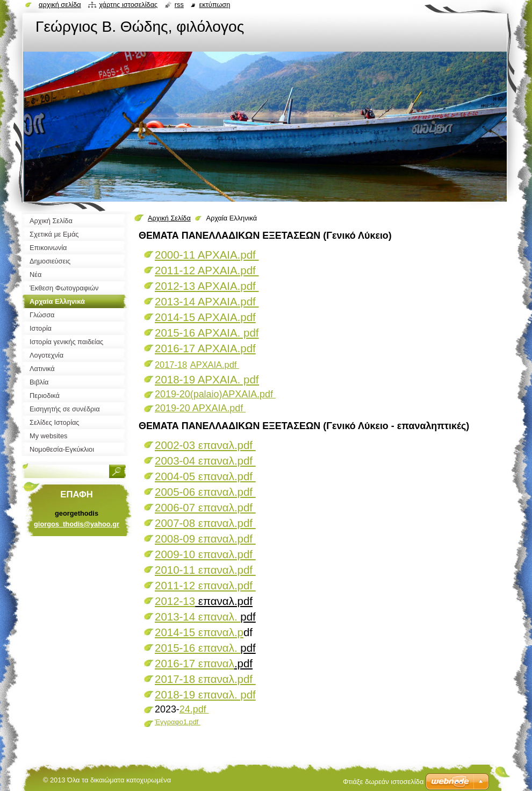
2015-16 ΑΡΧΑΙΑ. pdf (207, 333)
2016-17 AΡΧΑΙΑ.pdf (205, 348)
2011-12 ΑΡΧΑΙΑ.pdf (207, 270)
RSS (179, 5)
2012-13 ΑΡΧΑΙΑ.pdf (207, 286)
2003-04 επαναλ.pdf (205, 461)
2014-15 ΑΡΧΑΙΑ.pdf (205, 317)
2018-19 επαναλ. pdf (205, 694)
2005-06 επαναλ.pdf (205, 492)
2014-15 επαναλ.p (199, 632)
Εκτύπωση (214, 5)
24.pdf (194, 709)
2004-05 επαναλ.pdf (205, 476)
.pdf (231, 365)
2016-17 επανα (195, 663)
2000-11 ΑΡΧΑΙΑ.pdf (207, 255)
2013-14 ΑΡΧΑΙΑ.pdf (207, 301)
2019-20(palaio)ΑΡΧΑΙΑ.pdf (215, 394)
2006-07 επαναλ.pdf (205, 507)
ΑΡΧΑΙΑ (206, 365)
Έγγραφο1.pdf (178, 722)
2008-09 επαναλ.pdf (205, 539)
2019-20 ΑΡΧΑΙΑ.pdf (200, 408)
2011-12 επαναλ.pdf (205, 585)
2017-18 (171, 365)
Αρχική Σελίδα (169, 218)
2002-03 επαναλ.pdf (205, 445)
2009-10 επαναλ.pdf (205, 554)
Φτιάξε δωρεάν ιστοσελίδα (383, 782)
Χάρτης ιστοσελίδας (128, 5)
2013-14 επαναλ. (197, 617)
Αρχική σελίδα (60, 5)
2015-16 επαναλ (197, 648)
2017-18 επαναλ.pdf (205, 679)
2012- (175, 601)
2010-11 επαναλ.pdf (205, 570)
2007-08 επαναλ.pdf (205, 523)
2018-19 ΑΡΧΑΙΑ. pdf (207, 379)
